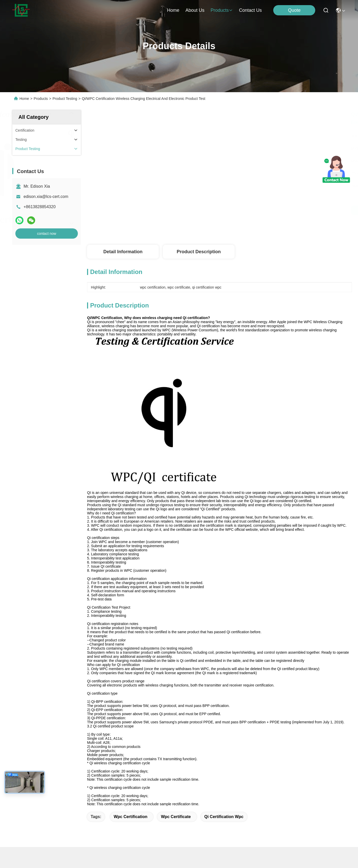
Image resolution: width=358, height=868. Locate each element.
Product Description (199, 252)
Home (173, 10)
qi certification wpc (224, 817)
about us (195, 10)
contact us (250, 10)
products (222, 10)
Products (41, 99)
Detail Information (123, 252)
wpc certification (131, 817)
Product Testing (65, 99)
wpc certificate (176, 817)
